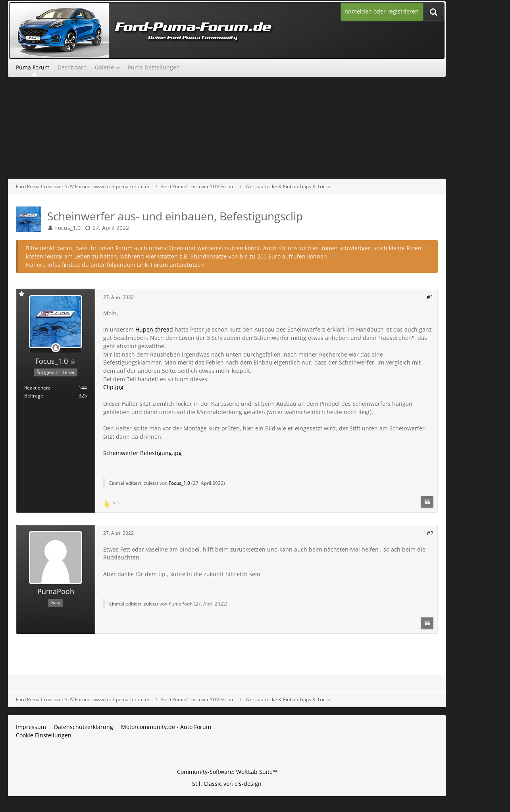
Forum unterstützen (177, 265)
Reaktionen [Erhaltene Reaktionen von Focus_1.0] (37, 388)
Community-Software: (227, 772)
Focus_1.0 (68, 228)
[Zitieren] (427, 502)
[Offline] (56, 348)
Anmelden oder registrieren (382, 11)
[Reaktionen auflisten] (112, 502)
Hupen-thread (154, 329)
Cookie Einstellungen (44, 735)
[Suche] (433, 12)
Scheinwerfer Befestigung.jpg (142, 453)
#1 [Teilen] (430, 297)
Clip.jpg (113, 387)
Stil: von (227, 784)
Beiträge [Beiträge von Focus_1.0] (34, 396)
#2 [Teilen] (430, 533)
